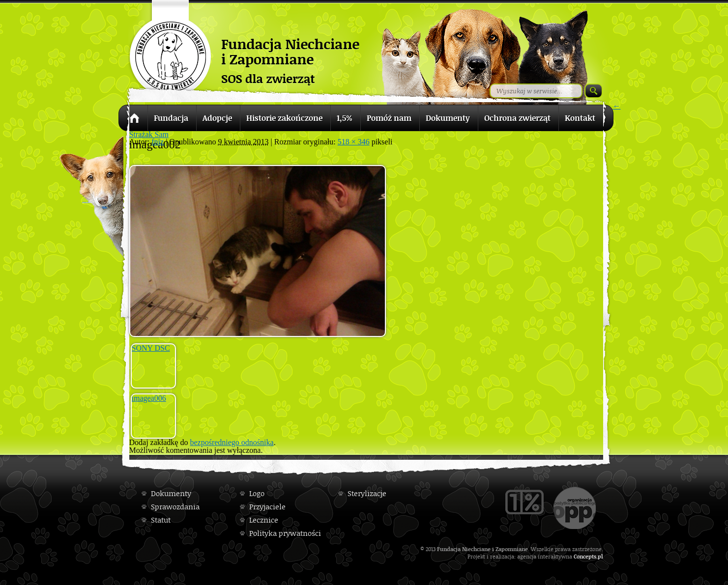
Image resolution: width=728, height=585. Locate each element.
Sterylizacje (367, 493)
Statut (161, 520)
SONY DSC (151, 348)
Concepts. (586, 556)
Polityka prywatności (285, 533)
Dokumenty (171, 493)
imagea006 (149, 398)
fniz (158, 142)
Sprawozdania (175, 507)
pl (600, 556)
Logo (257, 493)
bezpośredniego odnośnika (232, 442)
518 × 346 (354, 142)
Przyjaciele (267, 507)
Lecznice (264, 520)
